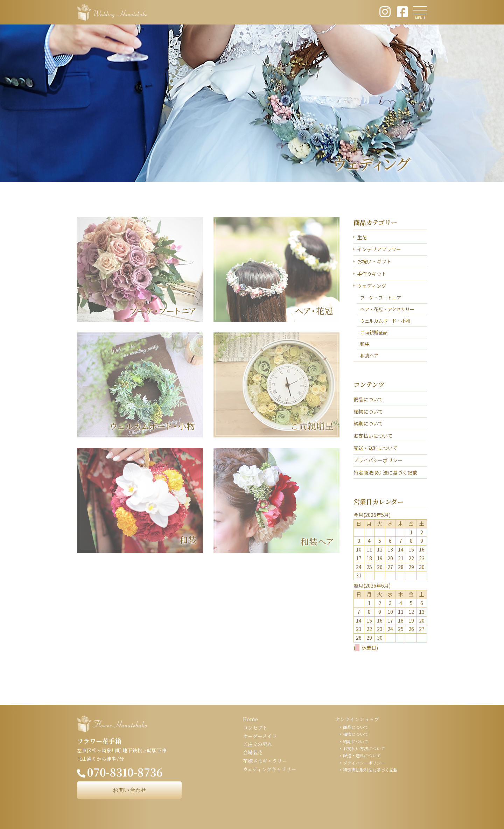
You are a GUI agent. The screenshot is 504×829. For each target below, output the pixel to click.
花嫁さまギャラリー (265, 761)
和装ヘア (369, 355)
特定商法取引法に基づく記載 (385, 472)
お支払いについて (373, 436)
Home (250, 719)
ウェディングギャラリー (269, 769)
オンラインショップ (357, 719)
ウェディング (372, 286)
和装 (365, 344)
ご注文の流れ (258, 744)
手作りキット (372, 274)
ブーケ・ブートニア (381, 298)
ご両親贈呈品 (374, 332)
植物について (368, 412)
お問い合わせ (129, 790)
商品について (368, 399)
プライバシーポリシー (378, 460)
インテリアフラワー (379, 249)
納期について (368, 423)
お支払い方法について (364, 748)
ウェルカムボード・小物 (385, 321)
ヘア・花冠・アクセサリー (387, 309)
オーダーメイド (260, 736)
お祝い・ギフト (374, 261)
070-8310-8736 (125, 772)
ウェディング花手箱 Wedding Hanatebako (112, 12)
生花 (362, 237)
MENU (420, 18)
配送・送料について (376, 448)
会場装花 (253, 752)
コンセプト (255, 728)
